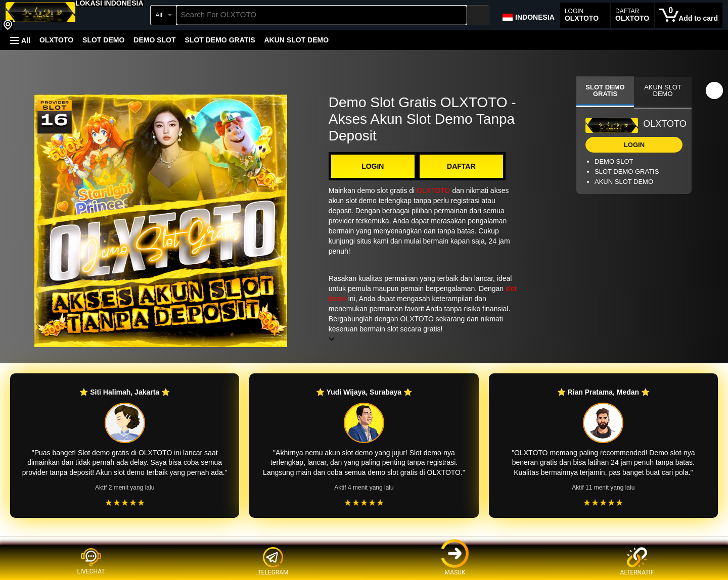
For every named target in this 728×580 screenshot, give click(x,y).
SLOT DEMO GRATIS (220, 40)
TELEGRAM (273, 562)
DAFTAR (461, 166)
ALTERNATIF (637, 562)
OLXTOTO (56, 40)
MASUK (455, 562)
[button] (109, 3)
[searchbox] (322, 15)
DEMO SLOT (154, 40)
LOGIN (373, 166)
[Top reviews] (364, 545)
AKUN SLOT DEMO (296, 40)
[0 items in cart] (689, 15)
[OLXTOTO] (40, 16)
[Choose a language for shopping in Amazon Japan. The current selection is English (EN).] (528, 15)
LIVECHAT (91, 561)
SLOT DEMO (103, 40)
